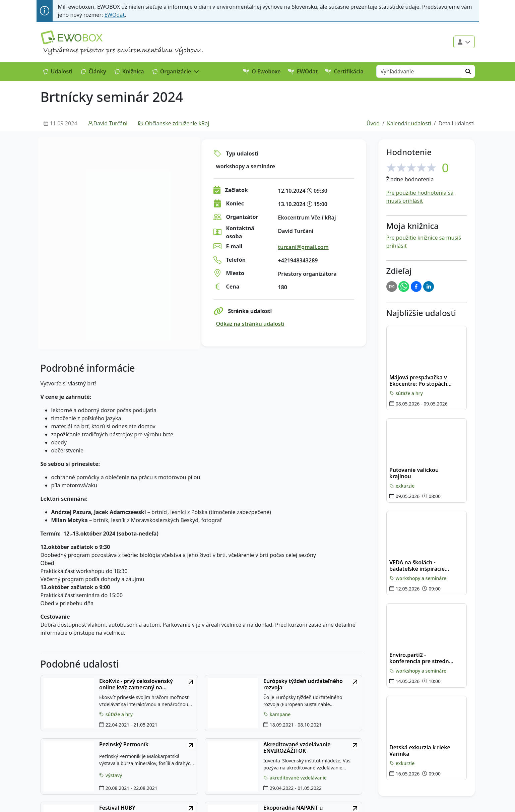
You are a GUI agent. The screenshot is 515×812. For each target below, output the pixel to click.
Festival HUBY (117, 808)
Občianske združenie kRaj (174, 123)
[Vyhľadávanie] (419, 71)
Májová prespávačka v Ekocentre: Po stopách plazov (418, 381)
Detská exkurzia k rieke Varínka (420, 751)
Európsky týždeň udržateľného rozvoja (303, 684)
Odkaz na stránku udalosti (250, 324)
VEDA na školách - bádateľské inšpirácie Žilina (417, 566)
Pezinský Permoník (124, 744)
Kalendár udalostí (409, 123)
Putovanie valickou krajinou (414, 473)
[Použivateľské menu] (464, 42)
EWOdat (114, 15)
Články (93, 71)
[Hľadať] (468, 71)
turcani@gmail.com (303, 247)
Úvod (373, 123)
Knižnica (129, 71)
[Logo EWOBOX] (72, 37)
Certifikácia (344, 71)
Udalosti (58, 71)
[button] (176, 71)
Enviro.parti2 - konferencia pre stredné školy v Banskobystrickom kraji (421, 658)
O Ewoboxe (262, 71)
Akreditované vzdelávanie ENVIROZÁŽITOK (297, 748)
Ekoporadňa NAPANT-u (293, 808)
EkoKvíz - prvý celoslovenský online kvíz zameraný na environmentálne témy (136, 684)
